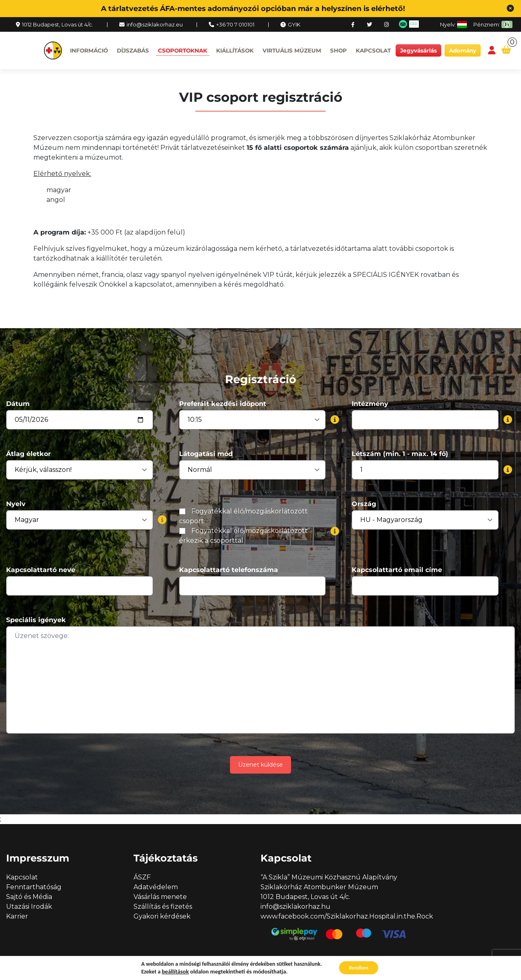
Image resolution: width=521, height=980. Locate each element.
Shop (338, 50)
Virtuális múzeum (292, 50)
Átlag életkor (28, 454)
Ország (364, 504)
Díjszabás (133, 50)
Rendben (359, 967)
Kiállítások (235, 50)
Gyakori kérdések (162, 916)
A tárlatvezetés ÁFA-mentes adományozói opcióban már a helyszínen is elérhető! (253, 8)
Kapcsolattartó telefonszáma (229, 570)
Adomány (463, 50)
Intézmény (370, 404)
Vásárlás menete (160, 897)
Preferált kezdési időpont (223, 404)
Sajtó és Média (29, 897)
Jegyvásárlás (418, 50)
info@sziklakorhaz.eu (155, 24)
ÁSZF (142, 877)
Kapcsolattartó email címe (397, 570)
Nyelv (16, 504)
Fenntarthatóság (34, 887)
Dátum (18, 404)
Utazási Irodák (29, 907)
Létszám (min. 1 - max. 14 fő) (400, 454)
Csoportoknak (183, 50)
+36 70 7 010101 (235, 24)
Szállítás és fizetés (163, 907)
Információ (89, 50)
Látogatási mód (206, 454)
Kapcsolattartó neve (41, 570)
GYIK (294, 24)
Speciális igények (36, 620)
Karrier (17, 916)
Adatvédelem (156, 887)
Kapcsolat (373, 50)
